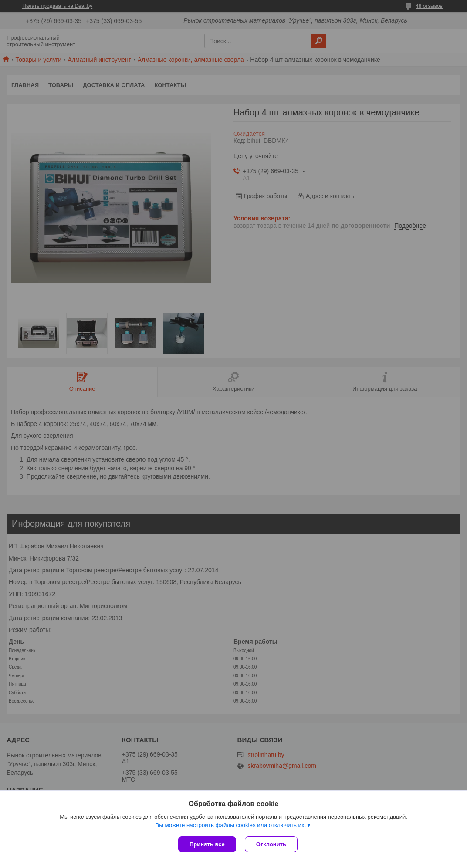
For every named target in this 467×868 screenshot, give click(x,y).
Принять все (207, 844)
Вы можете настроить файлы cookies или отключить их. (230, 825)
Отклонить (271, 844)
